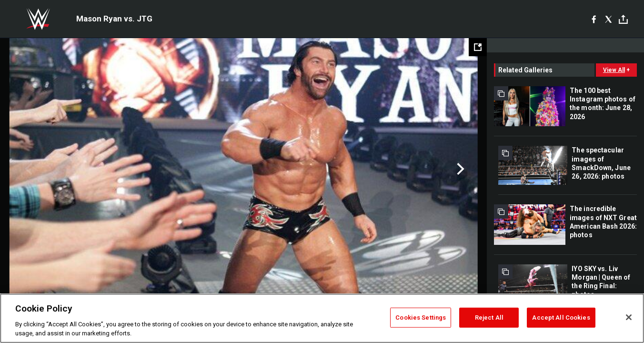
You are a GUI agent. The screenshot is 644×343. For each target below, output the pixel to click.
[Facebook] (594, 19)
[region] (322, 318)
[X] (609, 19)
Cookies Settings (421, 318)
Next (459, 169)
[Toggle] (623, 19)
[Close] (629, 317)
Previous (27, 169)
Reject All (489, 318)
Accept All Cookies (561, 318)
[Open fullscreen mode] (478, 47)
